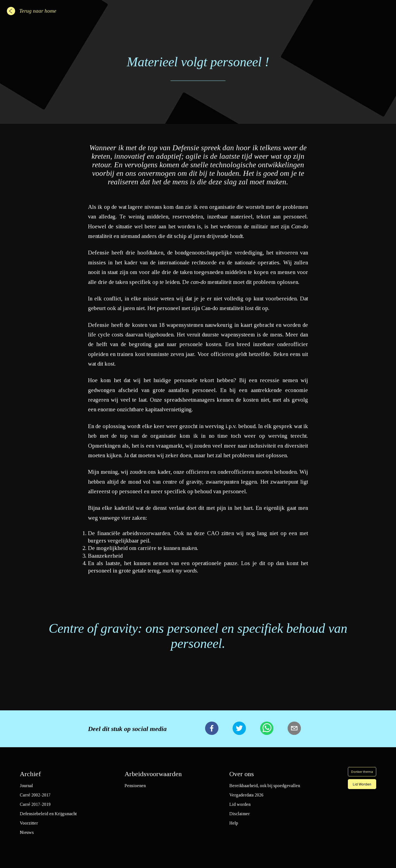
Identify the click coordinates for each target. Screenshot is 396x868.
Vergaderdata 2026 (246, 795)
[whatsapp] (267, 729)
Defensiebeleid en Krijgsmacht (48, 814)
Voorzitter (29, 823)
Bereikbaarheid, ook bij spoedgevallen (265, 786)
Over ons (242, 774)
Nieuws (27, 832)
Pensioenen (135, 786)
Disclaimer (240, 814)
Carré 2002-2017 (35, 795)
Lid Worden (362, 784)
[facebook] (212, 729)
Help (234, 823)
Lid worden (240, 804)
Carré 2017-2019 (35, 804)
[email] (294, 729)
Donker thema (362, 772)
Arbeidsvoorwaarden (153, 774)
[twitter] (239, 729)
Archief (30, 774)
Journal (26, 786)
